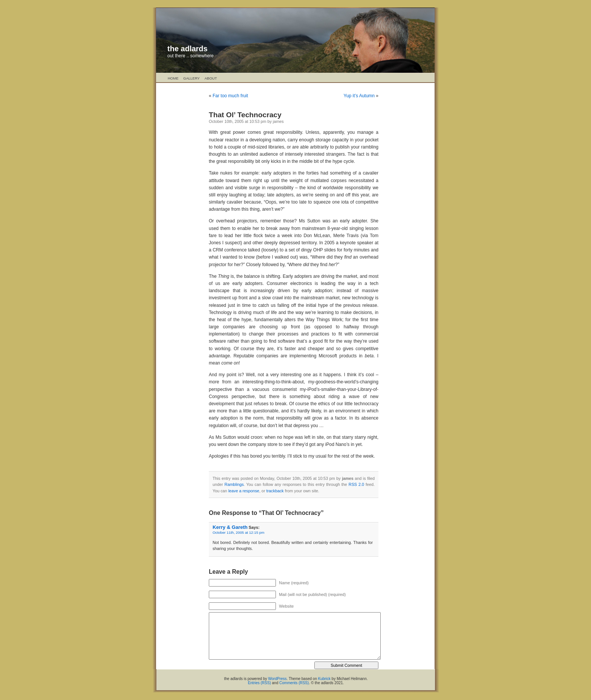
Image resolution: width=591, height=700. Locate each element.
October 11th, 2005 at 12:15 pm (238, 532)
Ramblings (234, 484)
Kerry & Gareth (230, 527)
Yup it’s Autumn (359, 96)
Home (173, 78)
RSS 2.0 (356, 484)
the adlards (188, 49)
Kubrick (324, 679)
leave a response (244, 491)
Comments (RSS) (294, 683)
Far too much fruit (230, 96)
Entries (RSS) (260, 683)
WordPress (277, 679)
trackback (275, 491)
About (211, 78)
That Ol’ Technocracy (245, 115)
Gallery (191, 78)
